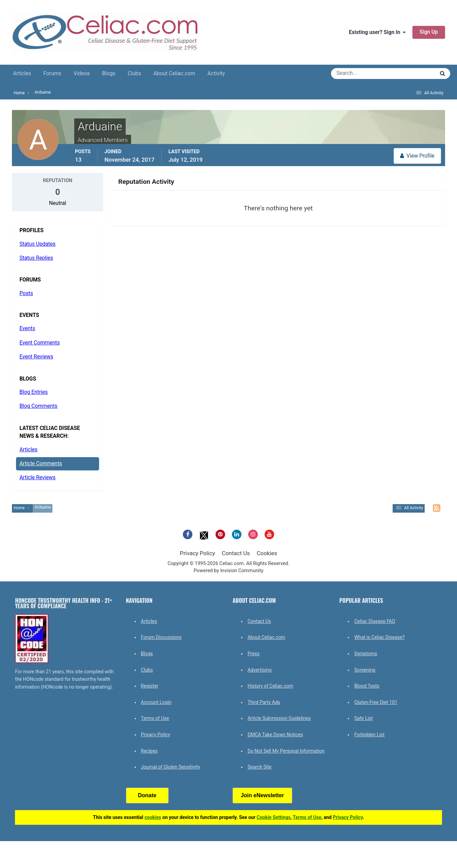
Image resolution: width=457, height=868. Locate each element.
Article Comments (41, 464)
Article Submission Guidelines (279, 718)
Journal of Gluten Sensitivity (171, 767)
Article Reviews (37, 478)
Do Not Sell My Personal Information (286, 751)
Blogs (109, 74)
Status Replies (36, 258)
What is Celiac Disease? (379, 637)
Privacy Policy (197, 553)
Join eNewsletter (262, 795)
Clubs (134, 74)
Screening (365, 670)
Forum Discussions (161, 637)
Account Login (156, 702)
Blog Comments (38, 406)
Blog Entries (34, 392)
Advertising (259, 670)
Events (27, 328)
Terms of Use (155, 718)
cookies (153, 817)
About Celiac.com (174, 74)
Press (254, 654)
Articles (22, 74)
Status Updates (37, 244)
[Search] (358, 74)
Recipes (149, 751)
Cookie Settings (274, 817)
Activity (216, 74)
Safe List (363, 718)
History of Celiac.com (270, 686)
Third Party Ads (264, 702)
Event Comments (40, 343)
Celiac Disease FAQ (375, 621)
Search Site (259, 767)
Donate (147, 795)
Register (150, 686)
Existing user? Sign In (377, 32)
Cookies (267, 553)
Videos (82, 74)
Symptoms (366, 654)
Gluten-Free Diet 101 (376, 702)
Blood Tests (367, 686)
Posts (26, 293)
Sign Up (429, 32)
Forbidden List (369, 735)
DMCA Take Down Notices (275, 735)
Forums (52, 74)
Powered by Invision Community (229, 571)
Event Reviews (36, 357)
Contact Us (236, 553)
